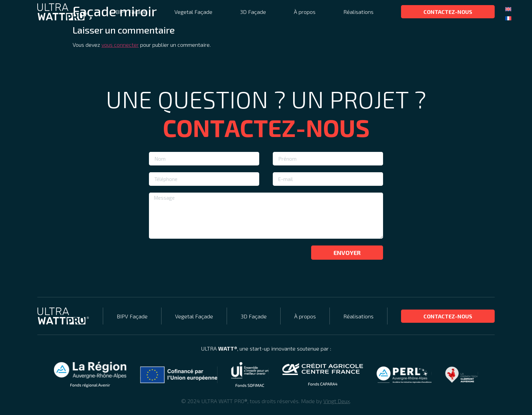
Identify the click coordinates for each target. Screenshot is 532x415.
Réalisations (358, 12)
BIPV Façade (131, 12)
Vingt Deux (337, 401)
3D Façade (253, 12)
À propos (305, 12)
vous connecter (120, 45)
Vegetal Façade (193, 12)
